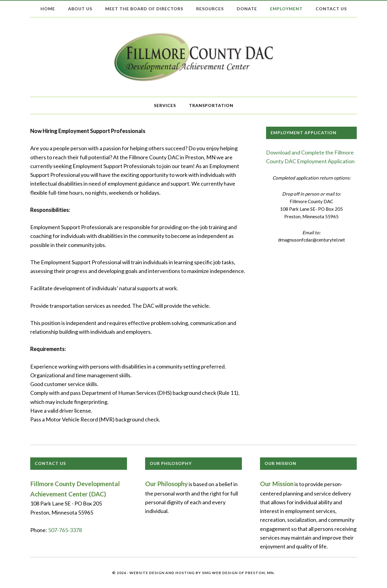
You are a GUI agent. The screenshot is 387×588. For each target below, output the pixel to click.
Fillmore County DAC (194, 57)
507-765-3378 (65, 530)
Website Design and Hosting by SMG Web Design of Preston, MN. (202, 573)
